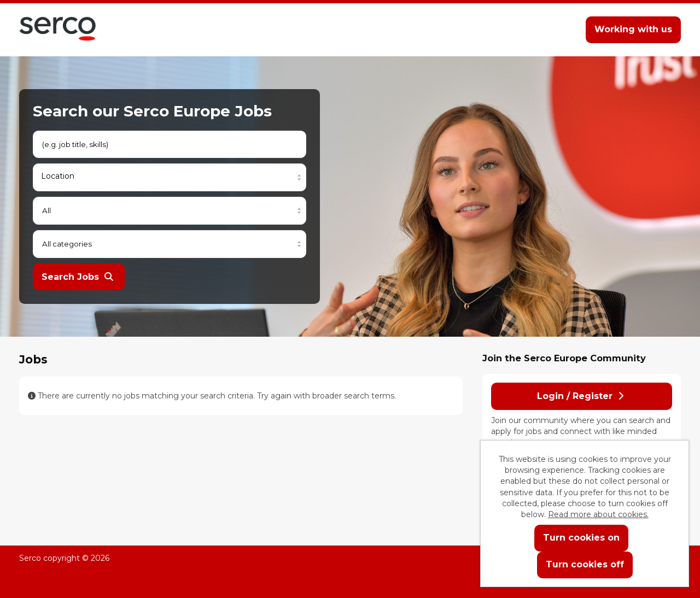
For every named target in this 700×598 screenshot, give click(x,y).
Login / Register (580, 396)
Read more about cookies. (598, 514)
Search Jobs (77, 277)
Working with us (633, 29)
